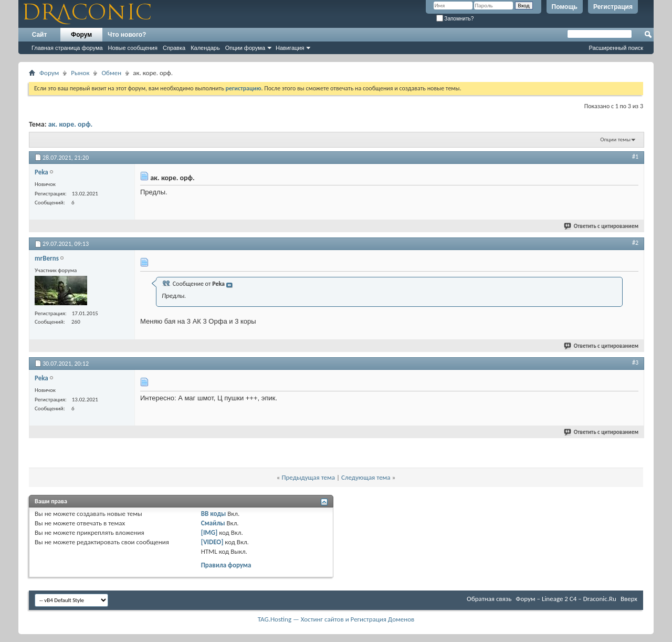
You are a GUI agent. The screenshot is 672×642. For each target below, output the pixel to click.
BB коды (214, 514)
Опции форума (245, 48)
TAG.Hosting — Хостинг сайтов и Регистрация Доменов (336, 619)
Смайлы (213, 523)
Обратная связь (489, 599)
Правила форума (226, 565)
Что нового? (127, 35)
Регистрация (613, 7)
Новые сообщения (133, 48)
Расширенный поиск (616, 48)
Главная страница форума (67, 48)
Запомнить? (455, 19)
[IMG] (209, 532)
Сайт (40, 35)
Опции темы (615, 139)
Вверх (629, 599)
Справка (174, 48)
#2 (635, 243)
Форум (81, 35)
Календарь (205, 48)
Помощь (565, 7)
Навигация (290, 48)
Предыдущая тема (308, 477)
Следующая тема (366, 477)
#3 (635, 363)
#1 (635, 157)
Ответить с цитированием (602, 226)
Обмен (111, 73)
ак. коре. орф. (71, 124)
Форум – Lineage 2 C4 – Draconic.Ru (566, 599)
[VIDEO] (212, 542)
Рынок (80, 73)
